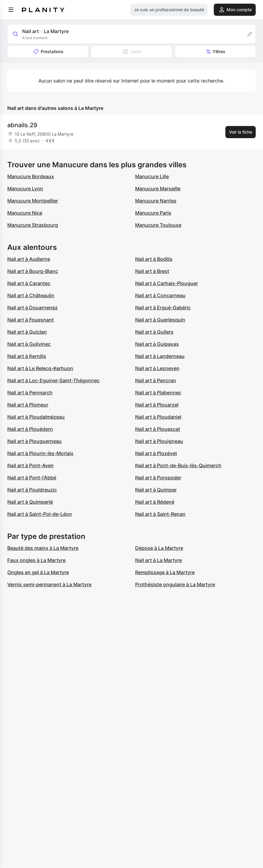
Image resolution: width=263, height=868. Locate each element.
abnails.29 (22, 125)
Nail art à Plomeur (28, 405)
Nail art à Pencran (156, 380)
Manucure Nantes (156, 201)
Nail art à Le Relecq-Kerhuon (40, 368)
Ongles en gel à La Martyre (38, 572)
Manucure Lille (152, 176)
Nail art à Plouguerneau (34, 441)
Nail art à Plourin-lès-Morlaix (40, 453)
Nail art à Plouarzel (157, 405)
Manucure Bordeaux (31, 176)
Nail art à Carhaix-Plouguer (167, 283)
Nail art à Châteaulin (31, 295)
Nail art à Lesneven (157, 368)
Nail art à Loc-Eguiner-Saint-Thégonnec (53, 380)
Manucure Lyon (25, 189)
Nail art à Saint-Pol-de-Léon (40, 514)
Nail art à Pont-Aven (31, 465)
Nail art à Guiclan (27, 332)
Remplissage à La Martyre (165, 572)
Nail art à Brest (152, 271)
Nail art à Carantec (29, 283)
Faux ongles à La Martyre (36, 560)
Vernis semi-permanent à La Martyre (49, 584)
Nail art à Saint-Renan (160, 514)
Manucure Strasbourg (33, 225)
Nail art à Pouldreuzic (32, 490)
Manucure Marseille (158, 189)
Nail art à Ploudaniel (158, 417)
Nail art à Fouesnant (31, 320)
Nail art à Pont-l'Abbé (32, 478)
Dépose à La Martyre (159, 548)
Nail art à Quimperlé (30, 502)
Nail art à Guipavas (157, 344)
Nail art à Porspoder (158, 478)
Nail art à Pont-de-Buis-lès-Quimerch (178, 465)
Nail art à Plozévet (156, 453)
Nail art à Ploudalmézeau (36, 417)
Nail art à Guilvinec (29, 344)
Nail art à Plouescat (158, 429)
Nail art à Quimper (156, 490)
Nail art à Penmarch (30, 393)
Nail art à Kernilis (27, 356)
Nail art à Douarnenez (32, 308)
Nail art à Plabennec (158, 393)
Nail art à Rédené (155, 502)
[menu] (11, 10)
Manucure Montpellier (33, 201)
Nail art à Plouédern (30, 429)
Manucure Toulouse (158, 225)
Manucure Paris (153, 213)
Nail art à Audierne (29, 259)
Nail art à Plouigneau (159, 441)
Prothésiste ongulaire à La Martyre (175, 584)
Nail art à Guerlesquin (160, 320)
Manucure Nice (25, 213)
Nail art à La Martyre (159, 560)
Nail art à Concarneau (160, 295)
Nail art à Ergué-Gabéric (163, 308)
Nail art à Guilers (154, 332)
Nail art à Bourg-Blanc (33, 271)
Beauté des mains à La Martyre (43, 548)
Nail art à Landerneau (160, 356)
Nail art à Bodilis (154, 259)
